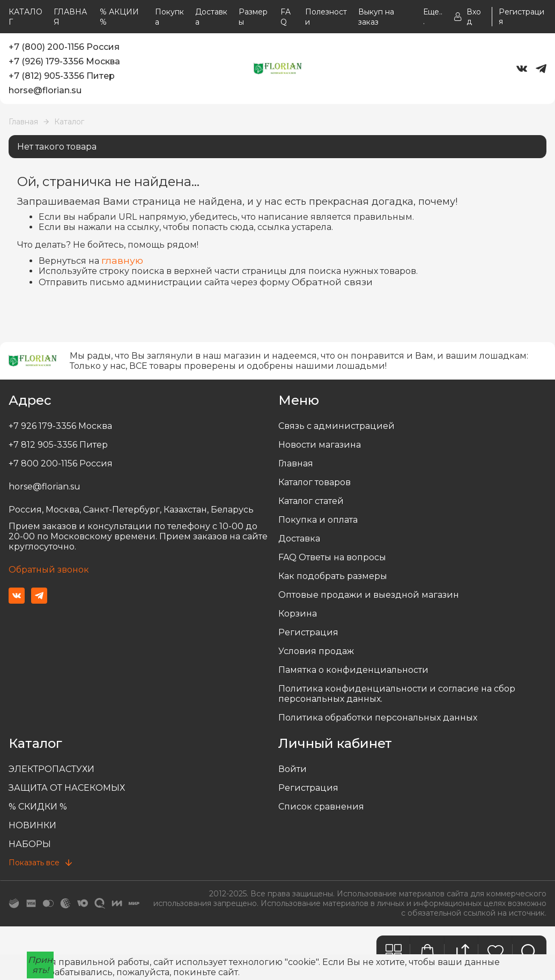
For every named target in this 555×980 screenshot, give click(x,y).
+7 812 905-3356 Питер (58, 445)
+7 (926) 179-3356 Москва (64, 61)
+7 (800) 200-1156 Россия (64, 47)
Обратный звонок (49, 570)
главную (122, 260)
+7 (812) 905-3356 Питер (62, 76)
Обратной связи (332, 282)
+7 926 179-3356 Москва (60, 426)
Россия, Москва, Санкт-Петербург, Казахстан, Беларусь (131, 510)
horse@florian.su (45, 90)
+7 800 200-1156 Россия (61, 463)
